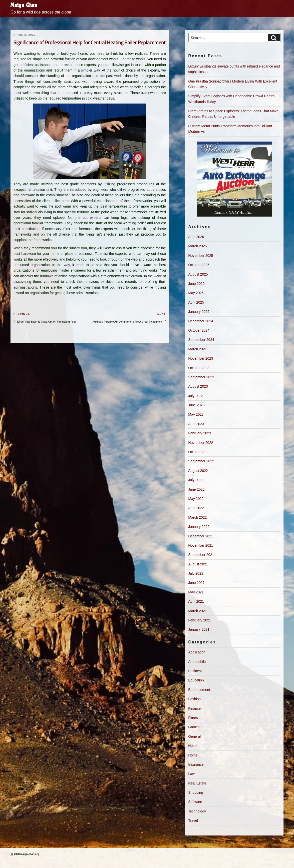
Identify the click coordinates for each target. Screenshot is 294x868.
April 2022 (196, 508)
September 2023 (201, 377)
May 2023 (196, 414)
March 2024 (198, 349)
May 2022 (196, 499)
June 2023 (196, 405)
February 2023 (200, 433)
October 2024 (199, 330)
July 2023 (196, 396)
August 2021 (198, 564)
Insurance (196, 764)
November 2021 (201, 545)
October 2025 (199, 265)
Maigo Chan (24, 5)
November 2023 (201, 358)
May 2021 (196, 592)
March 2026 (198, 246)
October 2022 (199, 452)
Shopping (196, 792)
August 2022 (198, 471)
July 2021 (196, 573)
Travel (193, 820)
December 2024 (201, 321)
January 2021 (199, 629)
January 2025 (199, 312)
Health (193, 746)
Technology (197, 811)
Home (193, 755)
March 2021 (198, 611)
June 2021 (196, 583)
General (195, 736)
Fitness (194, 718)
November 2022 (201, 443)
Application (197, 652)
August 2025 (198, 274)
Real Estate (197, 783)
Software (195, 802)
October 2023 (199, 368)
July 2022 (196, 480)
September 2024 (201, 340)
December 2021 (201, 536)
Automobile (197, 662)
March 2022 (198, 517)
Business (195, 671)
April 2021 (196, 601)
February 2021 (200, 620)
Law (192, 774)
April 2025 (196, 302)
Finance (195, 708)
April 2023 (196, 424)
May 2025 (196, 293)
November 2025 (201, 256)
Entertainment (199, 690)
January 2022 (199, 527)
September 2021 (201, 555)
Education (196, 680)
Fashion (195, 699)
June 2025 (196, 284)
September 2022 (201, 461)
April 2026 (196, 237)
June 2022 (196, 489)
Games (194, 727)
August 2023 (198, 386)
